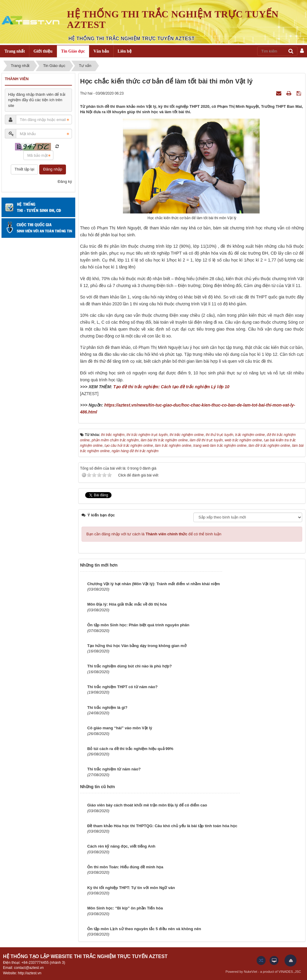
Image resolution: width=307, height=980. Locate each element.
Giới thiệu (43, 51)
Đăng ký (65, 181)
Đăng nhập (53, 169)
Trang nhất (15, 51)
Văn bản (101, 51)
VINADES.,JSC (290, 972)
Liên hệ (125, 51)
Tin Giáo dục (73, 51)
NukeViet (250, 972)
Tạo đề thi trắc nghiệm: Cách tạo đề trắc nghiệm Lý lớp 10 (171, 387)
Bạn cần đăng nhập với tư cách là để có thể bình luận (154, 534)
